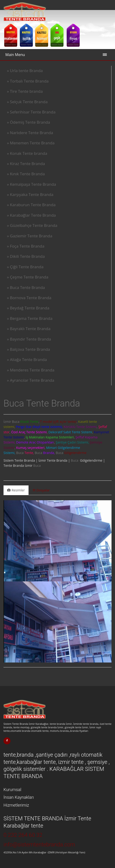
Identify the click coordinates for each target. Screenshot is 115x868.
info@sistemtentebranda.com (39, 845)
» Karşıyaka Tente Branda (30, 194)
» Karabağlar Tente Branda (31, 215)
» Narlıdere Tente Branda (30, 133)
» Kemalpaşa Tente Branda (31, 184)
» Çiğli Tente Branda (25, 267)
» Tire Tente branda (25, 91)
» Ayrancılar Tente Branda (31, 380)
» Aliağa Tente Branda (27, 359)
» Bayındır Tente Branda (29, 339)
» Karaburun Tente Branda (31, 205)
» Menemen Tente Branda (31, 143)
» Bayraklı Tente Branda (29, 329)
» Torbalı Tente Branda (28, 81)
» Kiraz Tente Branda (26, 164)
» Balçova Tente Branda (28, 349)
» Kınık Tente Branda (26, 174)
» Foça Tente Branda (26, 246)
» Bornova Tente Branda (29, 298)
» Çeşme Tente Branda (28, 277)
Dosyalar (41, 490)
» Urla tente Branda (25, 71)
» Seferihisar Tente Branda (31, 112)
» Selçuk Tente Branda (27, 102)
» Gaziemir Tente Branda (30, 236)
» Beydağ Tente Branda (28, 308)
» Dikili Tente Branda (26, 256)
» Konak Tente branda (27, 153)
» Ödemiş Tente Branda (29, 122)
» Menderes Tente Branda (31, 370)
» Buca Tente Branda (26, 287)
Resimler (16, 490)
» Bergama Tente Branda (30, 318)
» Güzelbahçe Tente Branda (32, 225)
